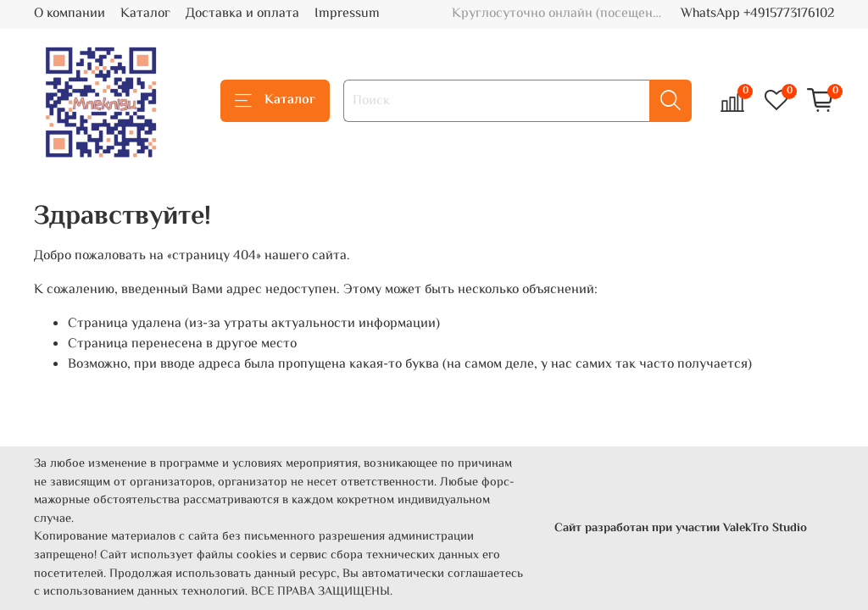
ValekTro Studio (765, 528)
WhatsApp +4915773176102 (757, 14)
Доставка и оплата (242, 14)
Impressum (347, 14)
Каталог (145, 14)
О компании (70, 14)
